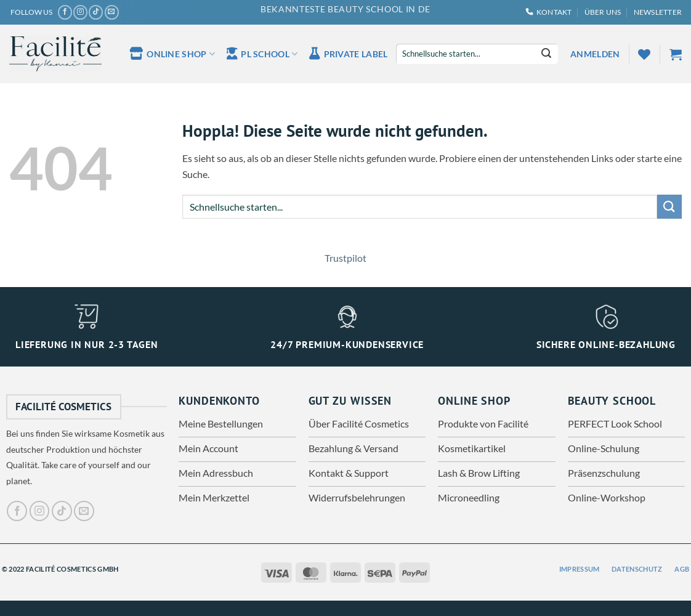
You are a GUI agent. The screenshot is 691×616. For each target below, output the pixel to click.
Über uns (603, 12)
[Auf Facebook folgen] (65, 12)
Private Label (348, 54)
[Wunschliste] (644, 54)
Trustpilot (345, 258)
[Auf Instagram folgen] (80, 12)
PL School (262, 54)
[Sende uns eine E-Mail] (112, 12)
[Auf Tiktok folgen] (96, 12)
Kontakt (549, 12)
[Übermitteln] (546, 54)
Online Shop (172, 54)
